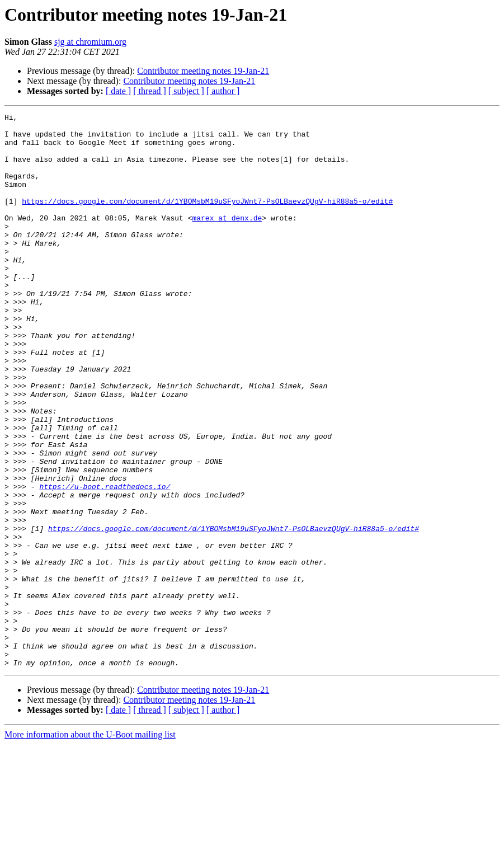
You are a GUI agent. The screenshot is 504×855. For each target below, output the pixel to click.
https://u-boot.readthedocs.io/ (105, 562)
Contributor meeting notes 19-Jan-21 (203, 71)
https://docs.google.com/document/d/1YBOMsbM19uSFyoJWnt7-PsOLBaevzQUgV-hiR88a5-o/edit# (207, 219)
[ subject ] (186, 91)
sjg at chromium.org (90, 42)
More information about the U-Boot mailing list (90, 845)
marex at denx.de (227, 239)
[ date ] (118, 91)
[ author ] (223, 91)
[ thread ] (150, 91)
